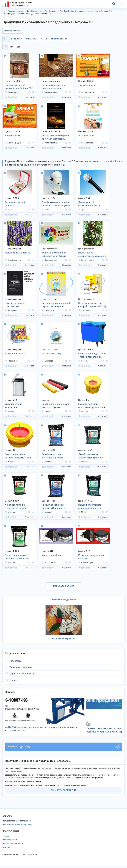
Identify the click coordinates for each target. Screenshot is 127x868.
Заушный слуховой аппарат (15, 204)
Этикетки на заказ (15, 354)
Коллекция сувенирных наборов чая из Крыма (54, 254)
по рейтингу (17, 39)
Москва (46, 462)
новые (44, 39)
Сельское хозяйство (21, 667)
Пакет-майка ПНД (51, 354)
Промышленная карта (13, 846)
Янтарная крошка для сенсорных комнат (53, 87)
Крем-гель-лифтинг (52, 555)
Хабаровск (11, 310)
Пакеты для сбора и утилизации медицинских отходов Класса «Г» (17, 305)
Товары (6, 838)
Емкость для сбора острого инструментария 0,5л (18, 456)
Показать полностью (64, 792)
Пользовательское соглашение (17, 823)
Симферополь (13, 260)
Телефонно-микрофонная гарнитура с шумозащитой (56, 204)
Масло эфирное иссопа (18, 253)
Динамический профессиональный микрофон (89, 204)
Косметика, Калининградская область (69, 11)
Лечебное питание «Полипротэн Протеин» (91, 456)
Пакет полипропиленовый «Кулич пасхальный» (56, 305)
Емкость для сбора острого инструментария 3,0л (92, 406)
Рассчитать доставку (64, 749)
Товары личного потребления (46, 11)
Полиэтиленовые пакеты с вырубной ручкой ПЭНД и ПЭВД (92, 305)
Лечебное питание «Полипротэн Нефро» (53, 456)
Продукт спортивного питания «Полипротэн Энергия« (54, 507)
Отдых (13, 680)
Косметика (53, 11)
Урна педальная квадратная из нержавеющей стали (18, 406)
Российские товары (16, 11)
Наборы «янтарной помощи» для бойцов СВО (19, 87)
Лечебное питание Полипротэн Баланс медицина (16, 507)
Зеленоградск (37, 11)
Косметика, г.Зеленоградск (73, 11)
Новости (6, 850)
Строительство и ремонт (23, 674)
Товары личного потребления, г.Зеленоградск (65, 11)
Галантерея (16, 661)
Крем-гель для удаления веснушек (91, 557)
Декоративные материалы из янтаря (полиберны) (56, 137)
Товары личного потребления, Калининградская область (62, 11)
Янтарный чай (13, 136)
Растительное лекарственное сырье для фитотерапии (92, 255)
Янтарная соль (86, 136)
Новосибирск (49, 563)
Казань (83, 361)
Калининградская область (28, 11)
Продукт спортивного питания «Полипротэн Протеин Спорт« (90, 507)
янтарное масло (87, 85)
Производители (10, 842)
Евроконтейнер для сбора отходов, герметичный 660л (92, 356)
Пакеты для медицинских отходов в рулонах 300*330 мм (55, 406)
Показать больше (64, 586)
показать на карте (59, 39)
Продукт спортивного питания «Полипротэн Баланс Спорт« (17, 557)
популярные (32, 39)
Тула (8, 210)
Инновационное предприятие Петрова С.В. (94, 11)
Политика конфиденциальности (17, 827)
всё (6, 39)
